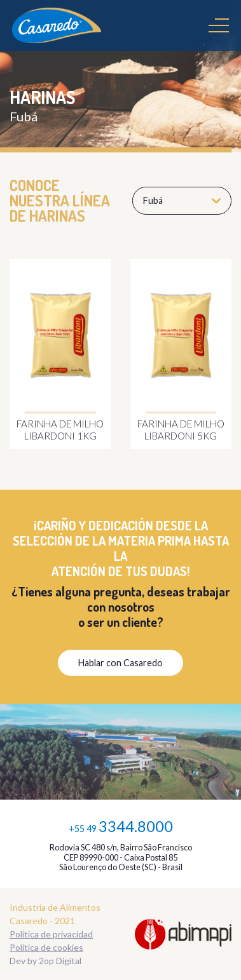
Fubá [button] (182, 200)
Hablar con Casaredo (120, 663)
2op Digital (60, 961)
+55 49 (121, 826)
